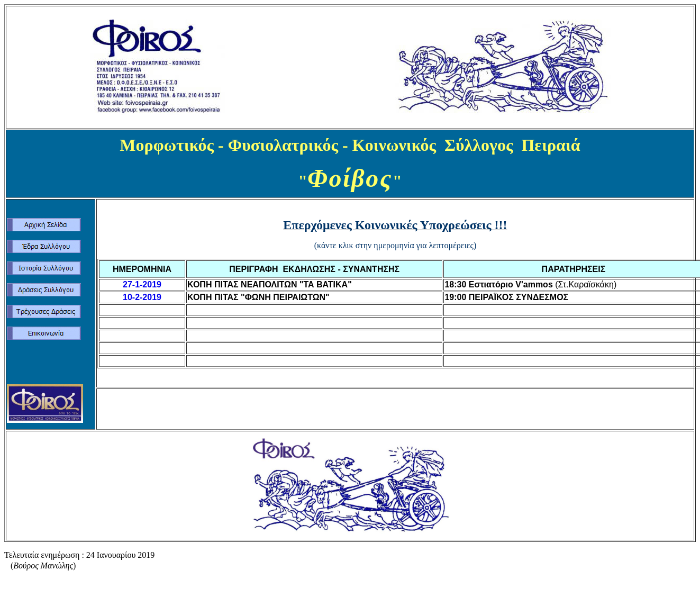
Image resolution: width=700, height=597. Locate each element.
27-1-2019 (142, 284)
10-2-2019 (142, 297)
